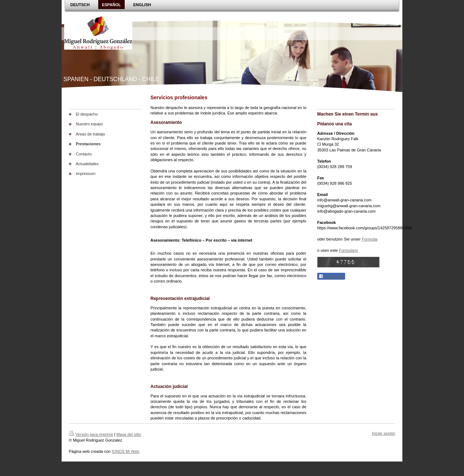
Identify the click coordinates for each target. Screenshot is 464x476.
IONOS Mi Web (125, 451)
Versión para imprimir (91, 434)
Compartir (331, 276)
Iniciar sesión (384, 433)
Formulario (349, 250)
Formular (370, 239)
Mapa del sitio (129, 434)
